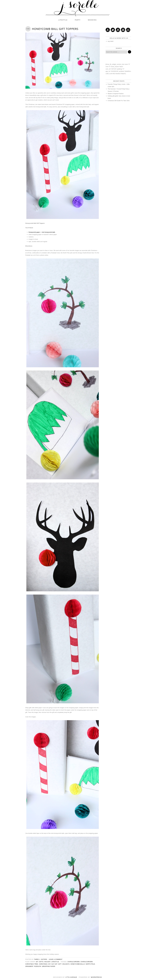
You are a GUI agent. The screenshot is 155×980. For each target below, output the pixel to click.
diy (37, 962)
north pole (90, 964)
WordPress (96, 977)
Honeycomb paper (34, 232)
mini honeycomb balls (48, 232)
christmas (43, 964)
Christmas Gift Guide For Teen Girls (119, 101)
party (78, 20)
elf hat (54, 964)
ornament (29, 966)
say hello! (111, 41)
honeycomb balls (78, 964)
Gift (60, 964)
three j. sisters (41, 959)
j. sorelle (78, 8)
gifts (41, 962)
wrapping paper (49, 966)
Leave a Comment (56, 959)
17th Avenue (71, 977)
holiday (47, 962)
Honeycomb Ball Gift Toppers (55, 29)
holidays (66, 964)
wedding (92, 20)
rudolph (38, 966)
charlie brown (74, 962)
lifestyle (63, 20)
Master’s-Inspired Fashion (116, 94)
